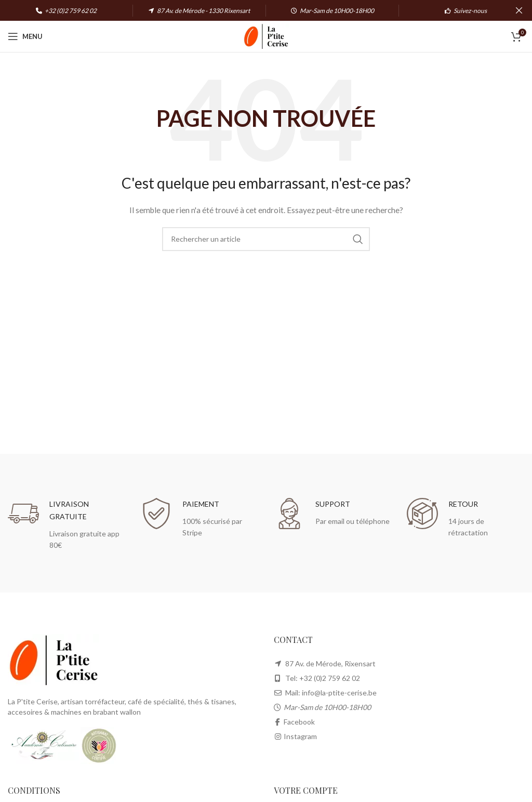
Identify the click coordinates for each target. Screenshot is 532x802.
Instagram (300, 736)
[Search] (266, 239)
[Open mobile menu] (25, 36)
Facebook (299, 722)
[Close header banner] (519, 10)
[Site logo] (266, 36)
